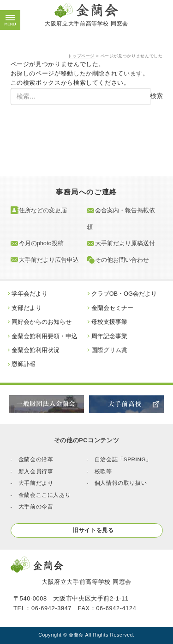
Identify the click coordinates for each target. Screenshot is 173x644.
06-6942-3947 (51, 608)
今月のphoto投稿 (41, 244)
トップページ (81, 56)
